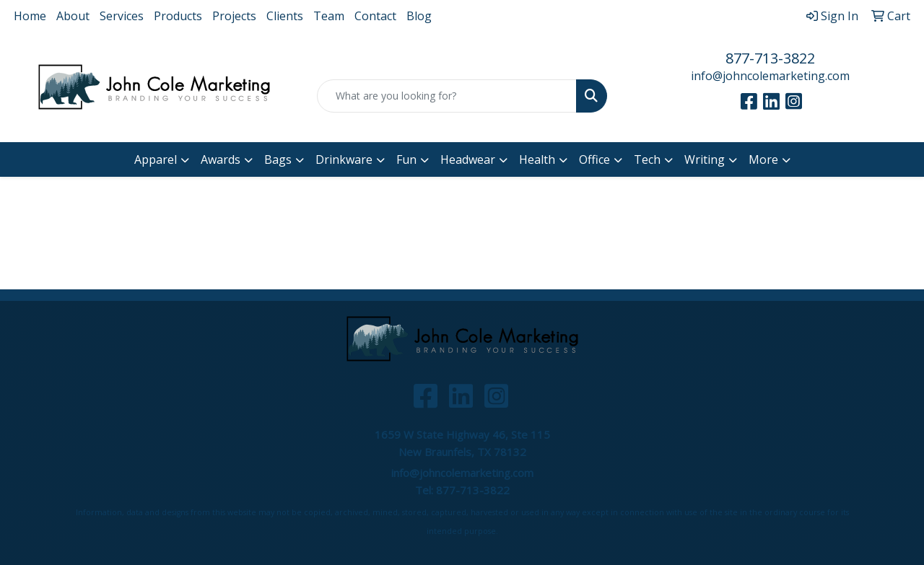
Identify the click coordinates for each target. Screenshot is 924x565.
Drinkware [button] (344, 159)
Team (329, 16)
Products (178, 16)
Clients (285, 16)
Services (122, 16)
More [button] (763, 159)
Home (30, 16)
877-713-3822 (770, 58)
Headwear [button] (468, 159)
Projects (234, 16)
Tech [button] (647, 159)
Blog (419, 16)
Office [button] (594, 159)
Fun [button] (406, 159)
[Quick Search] (447, 96)
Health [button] (537, 159)
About (73, 16)
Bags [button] (278, 159)
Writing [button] (705, 159)
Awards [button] (221, 159)
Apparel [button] (156, 159)
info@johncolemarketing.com (770, 76)
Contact (375, 16)
